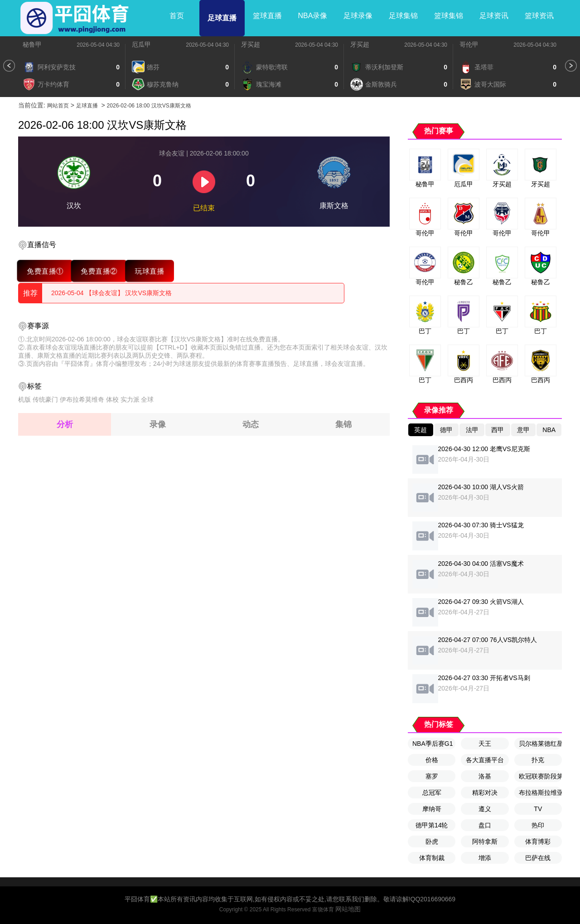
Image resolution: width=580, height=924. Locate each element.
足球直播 (222, 18)
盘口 (485, 825)
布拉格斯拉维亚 (540, 793)
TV (538, 809)
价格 (432, 760)
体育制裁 (432, 858)
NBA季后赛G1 (433, 744)
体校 (112, 399)
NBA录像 (313, 16)
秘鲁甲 (32, 44)
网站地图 (348, 909)
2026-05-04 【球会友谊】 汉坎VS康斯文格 (111, 293)
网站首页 (58, 106)
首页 (177, 16)
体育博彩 (538, 841)
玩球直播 (149, 271)
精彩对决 (485, 793)
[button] (9, 66)
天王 (485, 744)
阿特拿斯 (485, 841)
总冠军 (432, 793)
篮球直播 (267, 16)
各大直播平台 (485, 760)
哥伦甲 (469, 44)
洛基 (485, 776)
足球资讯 (494, 16)
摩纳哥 (432, 809)
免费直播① (45, 271)
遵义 (485, 809)
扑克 (538, 760)
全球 (147, 399)
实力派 (130, 399)
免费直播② (99, 271)
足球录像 (358, 16)
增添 (485, 858)
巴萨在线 (538, 858)
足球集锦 (403, 16)
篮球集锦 (449, 16)
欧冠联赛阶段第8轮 (540, 776)
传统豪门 (45, 399)
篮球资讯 (539, 16)
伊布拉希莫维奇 (82, 399)
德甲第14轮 (432, 825)
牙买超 (251, 44)
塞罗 (432, 776)
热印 (538, 825)
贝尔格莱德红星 (540, 744)
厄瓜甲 (141, 44)
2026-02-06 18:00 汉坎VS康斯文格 (149, 106)
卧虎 (432, 841)
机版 (24, 399)
